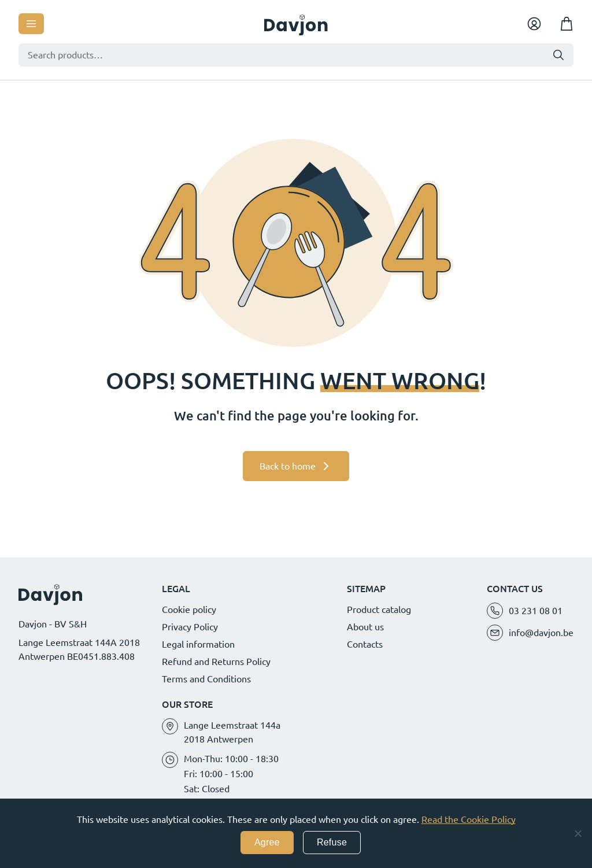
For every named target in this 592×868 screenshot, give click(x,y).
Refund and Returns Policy (216, 662)
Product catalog (379, 610)
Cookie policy (189, 610)
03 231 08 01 (536, 611)
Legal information (198, 644)
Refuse (332, 842)
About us (365, 627)
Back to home (288, 466)
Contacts (365, 644)
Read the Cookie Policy (469, 819)
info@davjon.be (541, 633)
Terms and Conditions (206, 679)
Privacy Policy (190, 627)
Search (558, 55)
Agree (267, 842)
